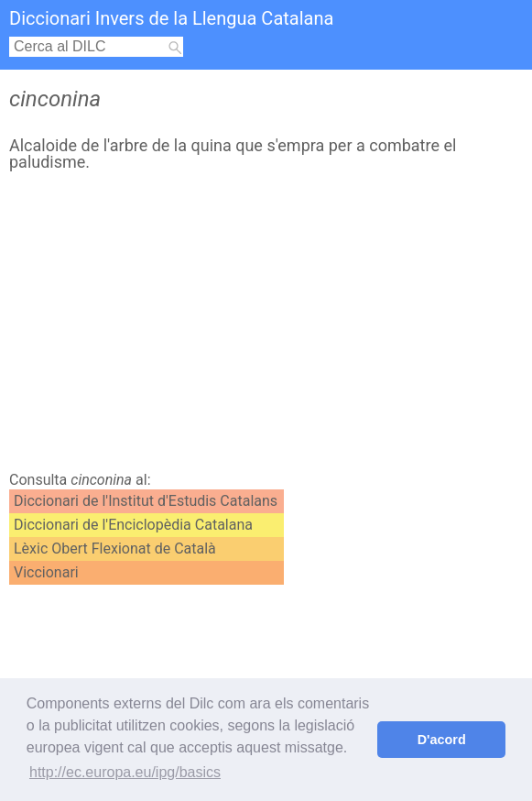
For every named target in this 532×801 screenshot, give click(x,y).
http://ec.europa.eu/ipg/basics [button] (125, 772)
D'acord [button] (442, 740)
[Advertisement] (262, 326)
